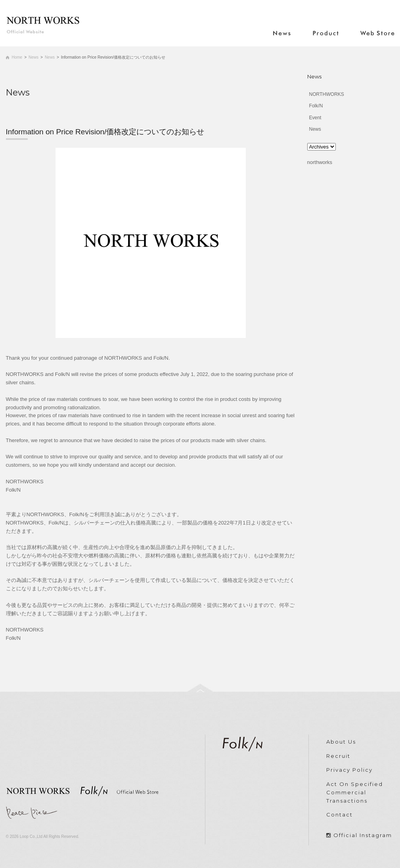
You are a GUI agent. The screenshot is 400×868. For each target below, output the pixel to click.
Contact (340, 815)
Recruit (338, 756)
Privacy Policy (349, 770)
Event (315, 118)
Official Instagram (363, 835)
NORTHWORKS (327, 94)
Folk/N (316, 106)
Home (17, 57)
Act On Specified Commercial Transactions (355, 792)
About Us (341, 742)
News (33, 57)
